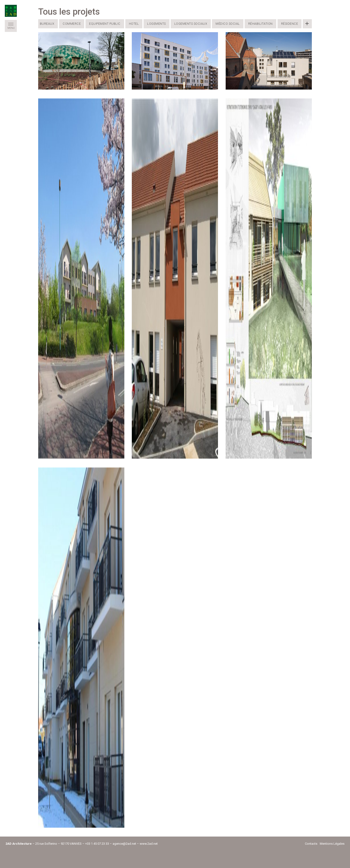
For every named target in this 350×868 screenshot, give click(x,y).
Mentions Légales (332, 844)
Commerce (72, 24)
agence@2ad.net (124, 844)
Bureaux (47, 24)
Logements (157, 24)
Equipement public (105, 24)
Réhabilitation (260, 24)
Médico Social (228, 24)
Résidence (290, 24)
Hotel (134, 24)
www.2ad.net (149, 844)
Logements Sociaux (191, 24)
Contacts (311, 844)
